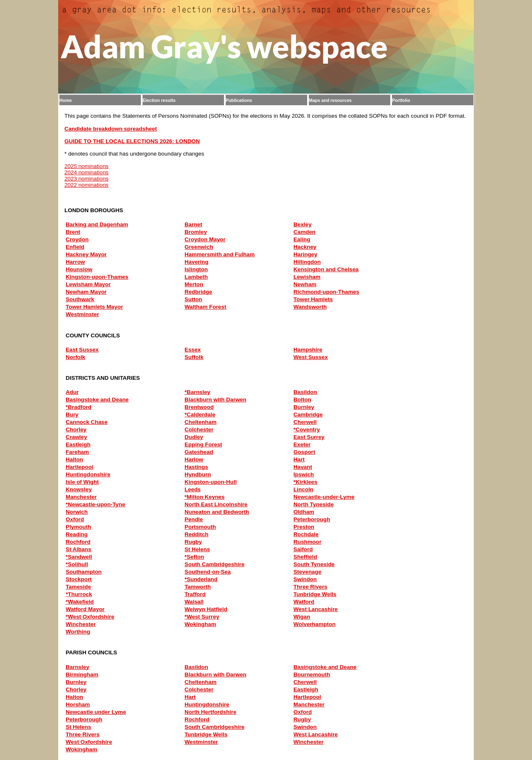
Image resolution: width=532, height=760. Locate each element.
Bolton (302, 400)
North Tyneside (314, 504)
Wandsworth (310, 307)
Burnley (304, 407)
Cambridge (308, 415)
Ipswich (304, 474)
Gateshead (199, 452)
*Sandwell (79, 557)
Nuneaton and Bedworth (217, 512)
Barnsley (78, 667)
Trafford (195, 594)
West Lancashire (316, 609)
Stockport (79, 579)
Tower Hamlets (313, 299)
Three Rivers (310, 587)
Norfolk (75, 357)
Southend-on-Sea (208, 572)
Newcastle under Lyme (96, 712)
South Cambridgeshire (214, 564)
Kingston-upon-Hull (211, 482)
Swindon (305, 579)
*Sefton (194, 557)
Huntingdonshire (88, 474)
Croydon (77, 239)
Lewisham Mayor (88, 284)
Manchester (81, 497)
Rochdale (306, 534)
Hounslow (79, 269)
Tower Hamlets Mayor (94, 307)
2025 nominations (86, 166)
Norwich (77, 512)
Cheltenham (201, 422)
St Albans (78, 549)
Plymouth (78, 527)
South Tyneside (314, 564)
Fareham (77, 452)
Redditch (196, 534)
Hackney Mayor (86, 254)
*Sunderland (201, 579)
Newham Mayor (86, 292)
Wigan (302, 617)
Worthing (78, 632)
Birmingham (82, 675)
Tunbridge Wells (315, 594)
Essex (193, 350)
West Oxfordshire (89, 742)
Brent (73, 232)
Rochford (78, 542)
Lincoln (303, 489)
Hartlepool (79, 467)
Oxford (75, 519)
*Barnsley (197, 392)
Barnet (193, 224)
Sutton (193, 299)
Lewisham (307, 277)
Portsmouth (200, 527)
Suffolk (194, 357)
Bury (72, 415)
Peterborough (312, 519)
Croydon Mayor (205, 239)
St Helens (197, 549)
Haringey (305, 254)
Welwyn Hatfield (206, 609)
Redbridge (198, 292)
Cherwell (305, 422)
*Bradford (79, 407)
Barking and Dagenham (97, 224)
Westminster (82, 314)
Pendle (194, 519)
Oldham (304, 512)
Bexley (302, 224)
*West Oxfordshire (90, 617)
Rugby (193, 542)
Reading (77, 534)
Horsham (78, 704)
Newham (305, 284)
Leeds (193, 489)
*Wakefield (80, 602)
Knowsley (79, 489)
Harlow (194, 459)
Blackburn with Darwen (216, 400)
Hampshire (308, 350)
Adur (72, 392)
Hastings (196, 467)
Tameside (78, 587)
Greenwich (199, 247)
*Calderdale (200, 415)
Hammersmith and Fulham (220, 254)
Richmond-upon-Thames (326, 292)
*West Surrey (202, 617)
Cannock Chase (87, 422)
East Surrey (309, 437)
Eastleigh (78, 444)
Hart (299, 459)
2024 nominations (86, 172)
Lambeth (196, 277)
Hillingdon (307, 262)
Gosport (304, 452)
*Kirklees (305, 482)
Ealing (302, 239)
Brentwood (199, 407)
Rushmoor (307, 542)
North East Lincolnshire (216, 504)
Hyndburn (198, 474)
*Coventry (307, 430)
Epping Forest (203, 444)
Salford (303, 549)
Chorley (76, 430)
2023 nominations (86, 179)
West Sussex (311, 357)
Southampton (84, 572)
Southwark (80, 299)
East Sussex (82, 350)
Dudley (194, 437)
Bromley (196, 232)
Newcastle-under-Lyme (324, 497)
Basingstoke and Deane (97, 400)
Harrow (75, 262)
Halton (74, 459)
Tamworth (198, 587)
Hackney (305, 247)
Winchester (81, 624)
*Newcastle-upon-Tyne (95, 504)
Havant (303, 467)
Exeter (302, 444)
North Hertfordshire (211, 712)
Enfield (75, 247)
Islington (196, 269)
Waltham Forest (205, 307)
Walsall (194, 602)
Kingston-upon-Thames (97, 277)
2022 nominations (86, 185)
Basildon (305, 392)
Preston (304, 527)
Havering (197, 262)
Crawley (76, 437)
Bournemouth (312, 675)
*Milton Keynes (204, 497)
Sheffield (305, 557)
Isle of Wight (82, 482)
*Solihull (77, 564)
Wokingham (200, 624)
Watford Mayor (85, 609)
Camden (304, 232)
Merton (194, 284)
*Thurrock (79, 594)
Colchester (199, 430)
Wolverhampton (314, 624)
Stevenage (307, 572)
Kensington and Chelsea (326, 269)
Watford (304, 602)
